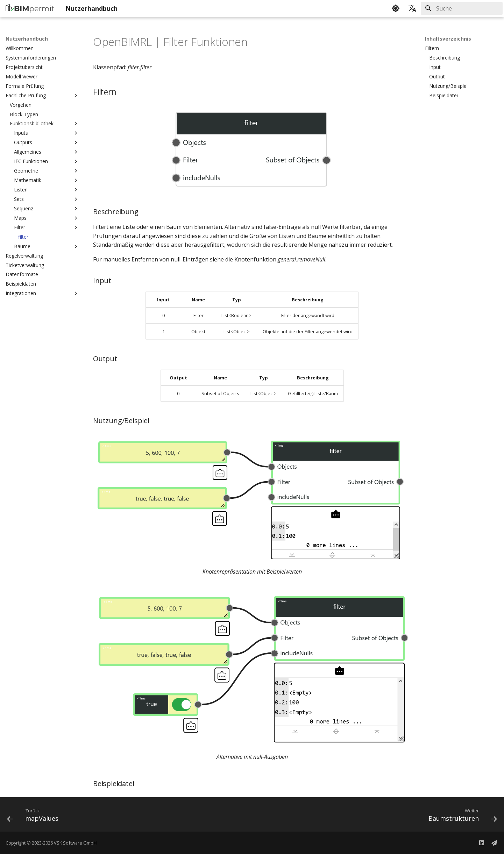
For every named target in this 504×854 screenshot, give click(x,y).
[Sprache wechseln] (412, 8)
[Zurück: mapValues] (35, 817)
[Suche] (462, 8)
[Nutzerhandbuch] (30, 8)
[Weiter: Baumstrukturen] (460, 817)
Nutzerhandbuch (27, 39)
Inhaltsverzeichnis (448, 39)
